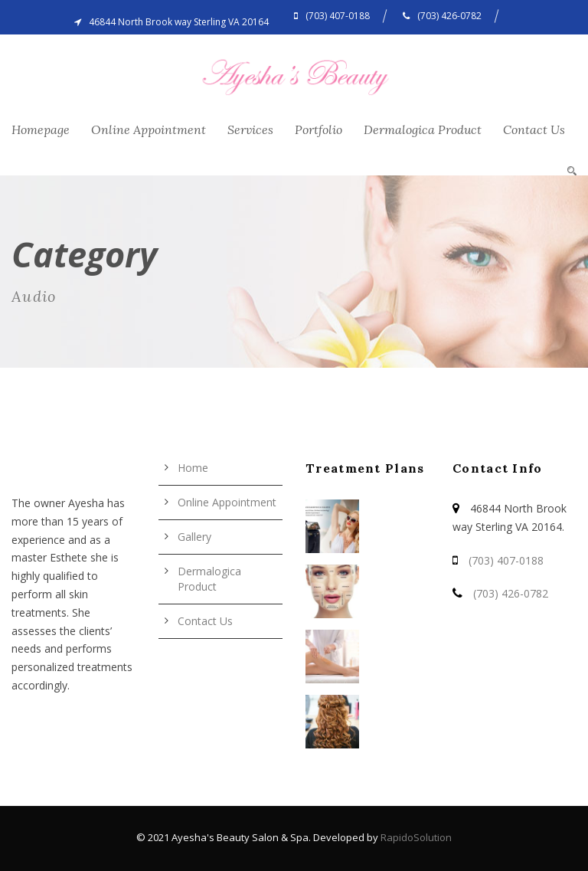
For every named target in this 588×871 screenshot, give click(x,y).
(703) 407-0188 (506, 560)
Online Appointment (149, 129)
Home (193, 468)
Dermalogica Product (423, 129)
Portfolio (318, 129)
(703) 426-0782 (511, 593)
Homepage (41, 129)
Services (250, 129)
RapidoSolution (416, 837)
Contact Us (534, 129)
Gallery (194, 537)
